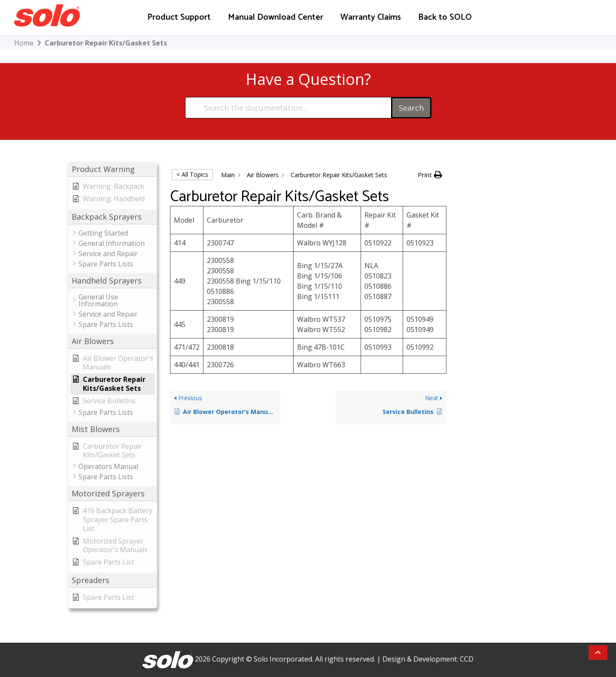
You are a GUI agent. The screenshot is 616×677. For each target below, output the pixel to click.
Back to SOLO (445, 17)
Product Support (179, 17)
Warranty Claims (371, 17)
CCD (467, 659)
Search (411, 108)
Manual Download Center (276, 17)
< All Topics (192, 174)
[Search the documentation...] (289, 108)
